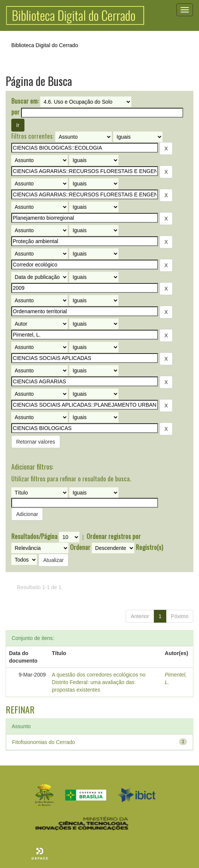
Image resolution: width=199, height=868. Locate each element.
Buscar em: (25, 101)
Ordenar (80, 547)
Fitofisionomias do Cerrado (43, 742)
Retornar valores (36, 442)
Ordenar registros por (114, 536)
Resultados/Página (34, 536)
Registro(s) (149, 547)
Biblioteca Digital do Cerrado (45, 45)
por (15, 112)
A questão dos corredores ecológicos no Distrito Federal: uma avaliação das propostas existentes (99, 682)
